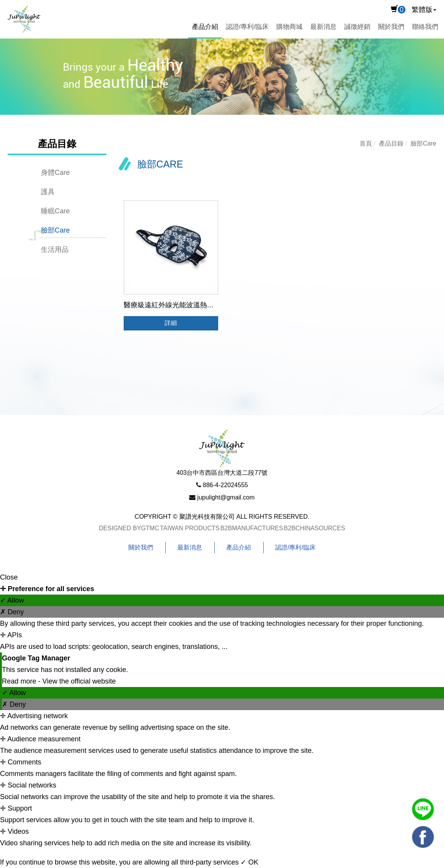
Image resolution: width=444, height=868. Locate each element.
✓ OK (249, 862)
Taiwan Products (190, 528)
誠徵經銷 (357, 27)
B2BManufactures (252, 528)
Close (9, 577)
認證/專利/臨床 (247, 27)
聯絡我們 (425, 27)
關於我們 (391, 27)
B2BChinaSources (314, 528)
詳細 (171, 323)
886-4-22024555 (225, 485)
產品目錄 (391, 143)
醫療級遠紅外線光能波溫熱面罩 (172, 305)
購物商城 (289, 27)
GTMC (150, 528)
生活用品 (55, 250)
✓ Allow (12, 600)
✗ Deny (12, 612)
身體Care (55, 173)
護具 (48, 192)
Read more (20, 681)
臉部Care (55, 230)
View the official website (79, 681)
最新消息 (323, 27)
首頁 (366, 143)
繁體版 (422, 10)
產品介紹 (205, 27)
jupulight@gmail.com (226, 497)
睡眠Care (55, 211)
